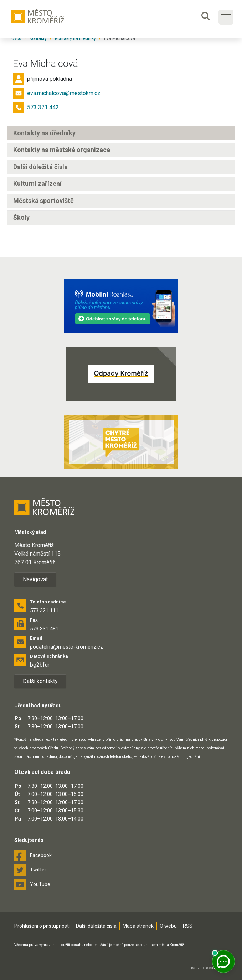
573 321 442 (43, 107)
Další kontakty (40, 681)
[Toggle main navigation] (226, 17)
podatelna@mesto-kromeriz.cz (66, 647)
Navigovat (35, 579)
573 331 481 (44, 629)
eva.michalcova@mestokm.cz (64, 93)
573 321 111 (44, 610)
